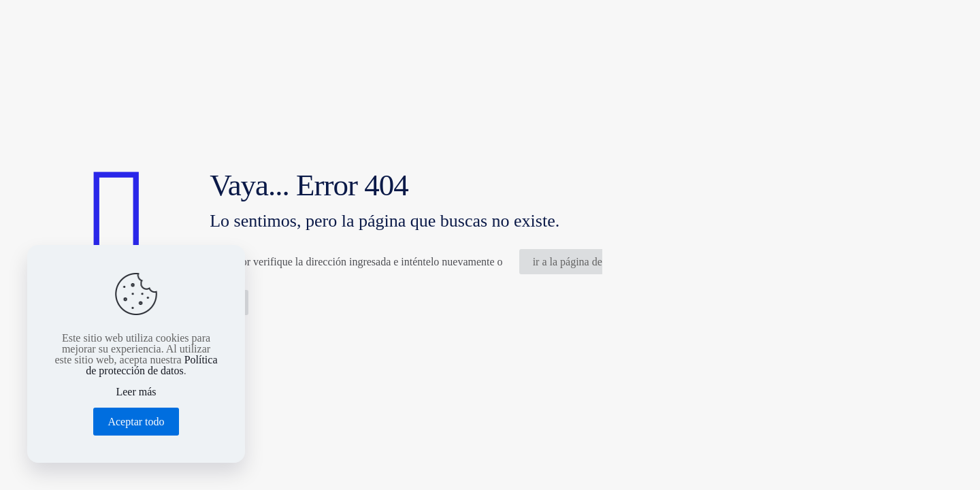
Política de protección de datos (151, 365)
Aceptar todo (136, 422)
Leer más (136, 392)
